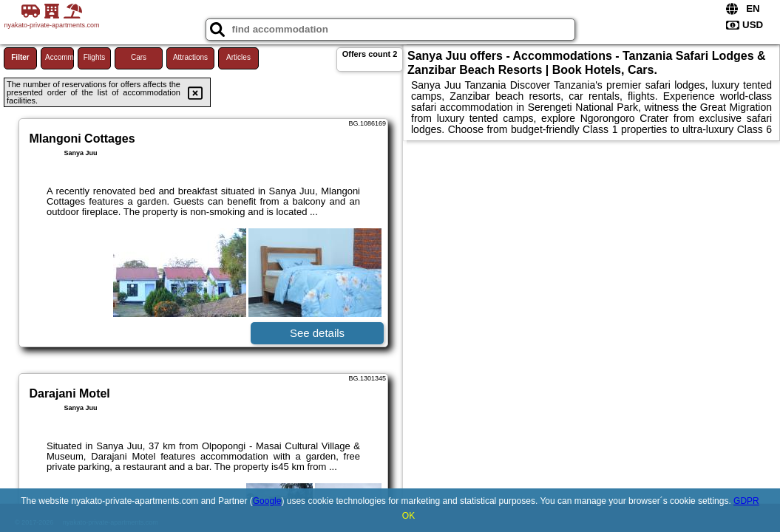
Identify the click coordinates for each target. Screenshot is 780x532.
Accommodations (60, 57)
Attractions (190, 57)
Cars (139, 57)
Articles (238, 57)
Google (267, 501)
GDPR (746, 501)
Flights (94, 57)
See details (317, 333)
